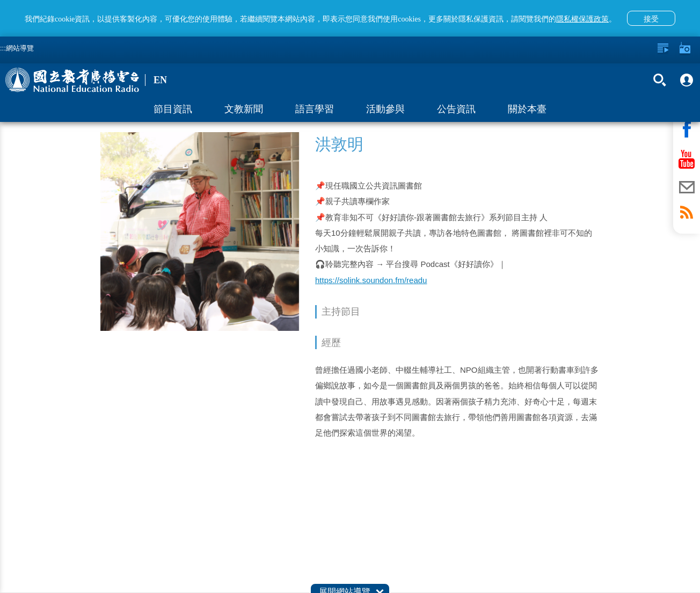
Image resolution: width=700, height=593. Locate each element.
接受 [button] (651, 19)
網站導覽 (20, 48)
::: (3, 48)
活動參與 (385, 109)
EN (160, 80)
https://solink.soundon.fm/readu (371, 280)
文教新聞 (244, 109)
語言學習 (315, 109)
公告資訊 (456, 109)
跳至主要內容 (0, 0)
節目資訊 (173, 109)
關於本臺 (527, 109)
